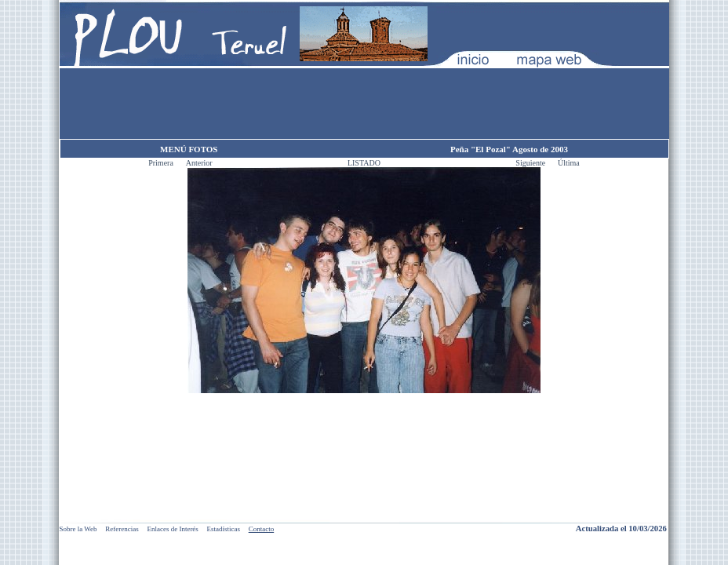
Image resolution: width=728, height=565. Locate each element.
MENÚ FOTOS (189, 149)
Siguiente (531, 163)
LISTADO (364, 163)
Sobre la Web (78, 529)
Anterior (199, 163)
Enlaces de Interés (172, 529)
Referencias (122, 529)
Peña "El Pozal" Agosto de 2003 (509, 149)
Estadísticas (224, 529)
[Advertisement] (364, 104)
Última (569, 163)
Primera (162, 163)
